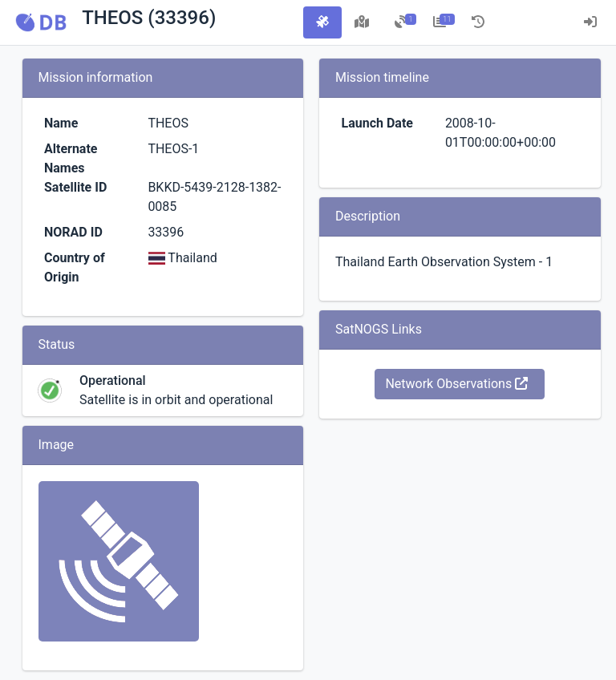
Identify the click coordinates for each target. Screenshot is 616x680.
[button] (41, 22)
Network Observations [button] (456, 384)
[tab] (322, 22)
